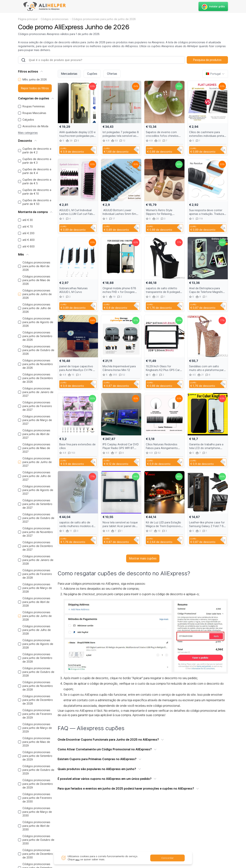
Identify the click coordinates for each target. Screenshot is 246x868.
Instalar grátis (213, 6)
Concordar (167, 858)
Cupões (92, 74)
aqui (78, 859)
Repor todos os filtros (35, 88)
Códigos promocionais (55, 19)
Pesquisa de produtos (207, 60)
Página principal (28, 19)
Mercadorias (69, 74)
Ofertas (112, 74)
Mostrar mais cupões (143, 558)
